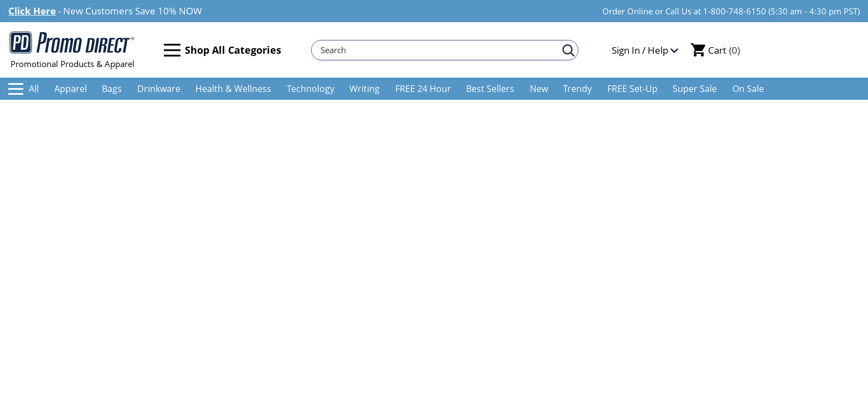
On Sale (748, 89)
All (24, 89)
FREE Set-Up (632, 89)
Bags (112, 89)
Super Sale (695, 89)
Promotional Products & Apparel (72, 50)
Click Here (32, 11)
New (539, 89)
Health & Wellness (233, 89)
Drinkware (159, 89)
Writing (365, 89)
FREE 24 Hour (423, 89)
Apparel (71, 89)
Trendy (577, 89)
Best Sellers (490, 89)
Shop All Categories (223, 50)
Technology (311, 89)
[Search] (440, 50)
